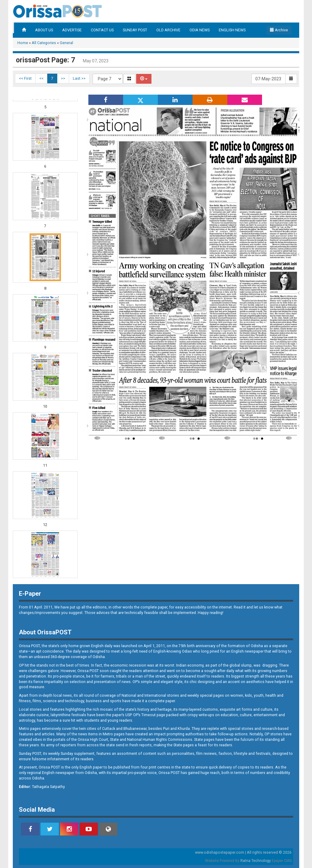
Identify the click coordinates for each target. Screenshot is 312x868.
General (66, 43)
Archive (279, 30)
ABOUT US (44, 30)
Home (23, 43)
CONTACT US (102, 30)
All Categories (44, 43)
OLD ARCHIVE (168, 30)
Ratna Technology (256, 861)
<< (41, 78)
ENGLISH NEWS (232, 30)
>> (63, 78)
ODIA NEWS (200, 30)
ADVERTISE (72, 30)
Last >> (79, 78)
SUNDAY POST (135, 30)
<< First (25, 78)
